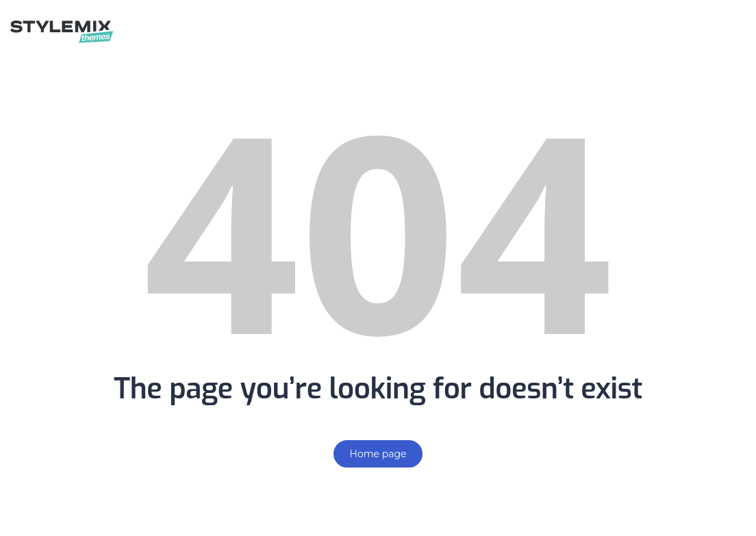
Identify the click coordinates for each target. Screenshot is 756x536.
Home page (378, 454)
